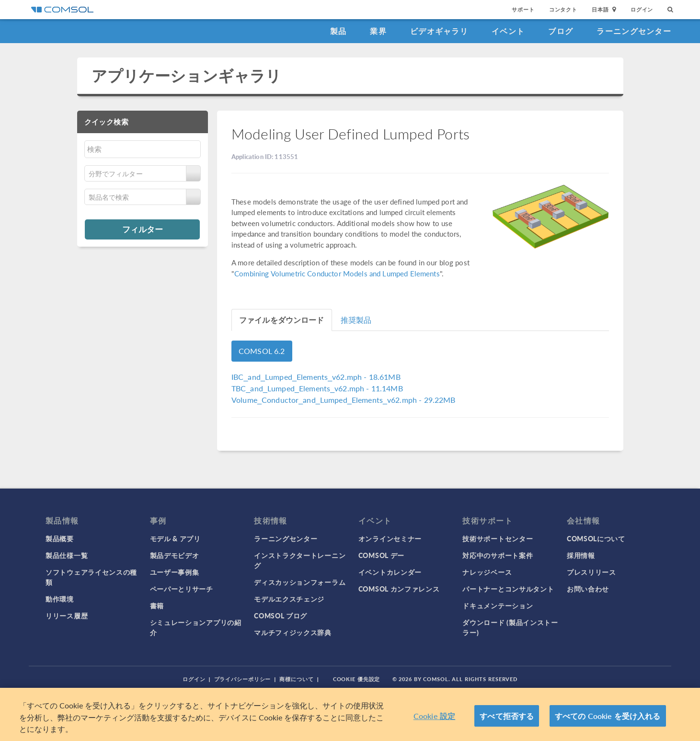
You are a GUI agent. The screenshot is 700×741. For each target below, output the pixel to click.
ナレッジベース (487, 572)
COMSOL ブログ (281, 616)
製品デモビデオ (175, 555)
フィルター (143, 229)
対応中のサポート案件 (498, 555)
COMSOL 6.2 (262, 351)
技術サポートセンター (498, 538)
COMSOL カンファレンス (399, 589)
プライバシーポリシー (243, 679)
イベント (508, 31)
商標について (296, 679)
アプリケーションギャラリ (187, 75)
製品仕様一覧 (67, 555)
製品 (339, 31)
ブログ (561, 31)
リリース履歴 (67, 616)
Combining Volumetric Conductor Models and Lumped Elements (337, 273)
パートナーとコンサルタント (508, 589)
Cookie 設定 (434, 716)
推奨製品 (356, 320)
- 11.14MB (317, 388)
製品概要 (60, 538)
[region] (350, 714)
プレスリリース (591, 572)
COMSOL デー (381, 555)
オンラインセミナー (390, 538)
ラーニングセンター (634, 31)
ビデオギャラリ (439, 31)
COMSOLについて (596, 538)
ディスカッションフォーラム (300, 582)
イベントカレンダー (390, 572)
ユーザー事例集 (175, 572)
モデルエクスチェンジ (289, 599)
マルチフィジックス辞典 (293, 632)
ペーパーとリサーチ (182, 589)
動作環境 (60, 599)
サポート (523, 9)
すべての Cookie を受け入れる (608, 716)
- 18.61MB (316, 377)
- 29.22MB (344, 400)
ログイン (642, 9)
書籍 (157, 605)
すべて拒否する (507, 716)
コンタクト (563, 9)
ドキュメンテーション (498, 605)
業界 (378, 31)
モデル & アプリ (175, 538)
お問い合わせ (588, 589)
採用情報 (581, 555)
